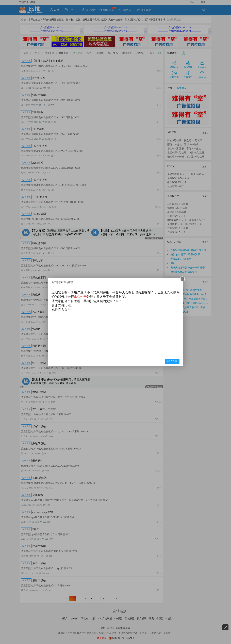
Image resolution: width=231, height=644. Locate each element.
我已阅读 (172, 361)
